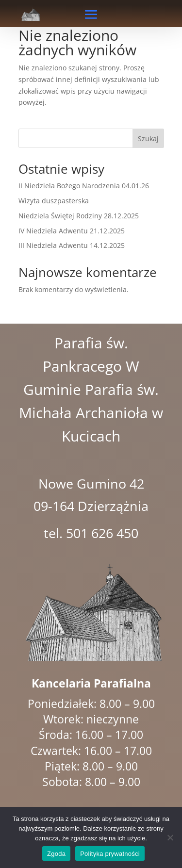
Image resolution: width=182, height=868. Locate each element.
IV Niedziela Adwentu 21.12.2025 (72, 231)
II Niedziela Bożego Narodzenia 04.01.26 (84, 186)
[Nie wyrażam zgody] (170, 837)
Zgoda (56, 854)
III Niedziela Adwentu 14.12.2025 (72, 245)
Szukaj (148, 139)
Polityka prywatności (110, 854)
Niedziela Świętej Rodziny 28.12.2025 (79, 216)
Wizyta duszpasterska (54, 201)
